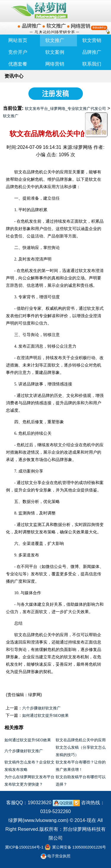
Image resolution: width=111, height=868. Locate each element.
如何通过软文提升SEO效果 (45, 715)
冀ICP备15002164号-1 (24, 847)
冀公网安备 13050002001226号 (79, 847)
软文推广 (11, 116)
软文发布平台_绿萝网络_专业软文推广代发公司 (65, 109)
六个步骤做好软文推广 (41, 708)
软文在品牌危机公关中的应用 (81, 740)
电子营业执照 (56, 856)
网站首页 (18, 40)
